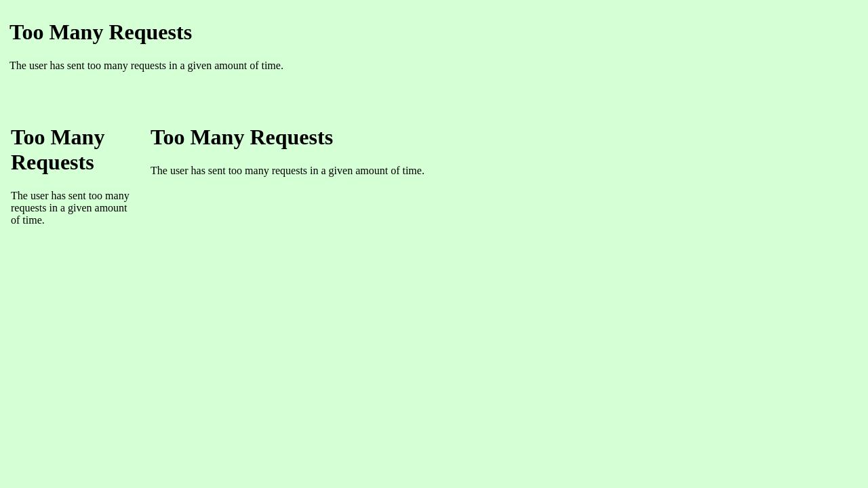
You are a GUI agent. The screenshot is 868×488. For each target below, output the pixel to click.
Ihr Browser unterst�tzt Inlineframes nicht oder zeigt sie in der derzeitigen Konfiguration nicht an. (426, 58)
